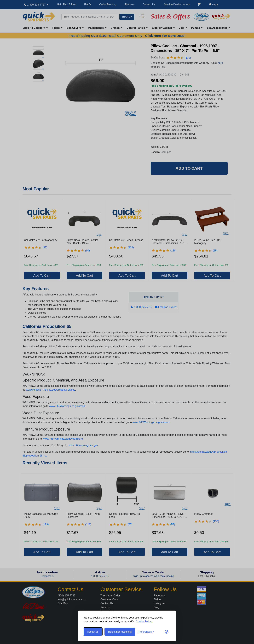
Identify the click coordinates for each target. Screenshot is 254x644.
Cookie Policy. (144, 622)
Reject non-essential (120, 632)
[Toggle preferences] (146, 632)
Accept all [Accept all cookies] (93, 632)
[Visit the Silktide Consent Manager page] (167, 632)
